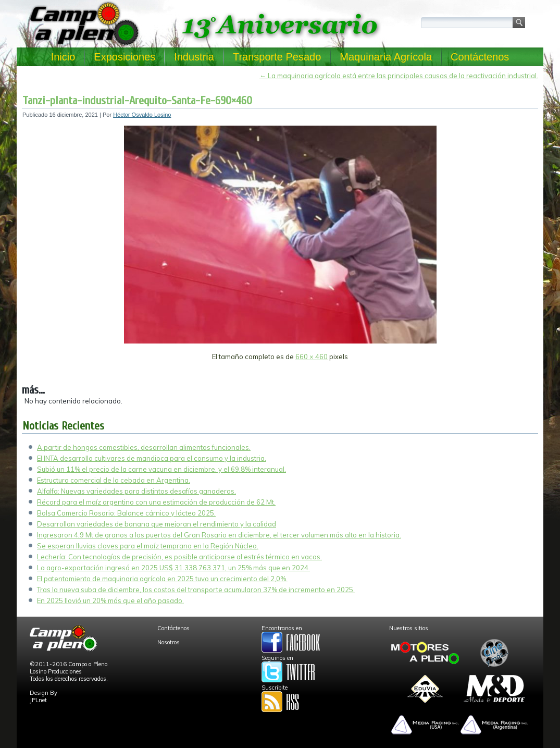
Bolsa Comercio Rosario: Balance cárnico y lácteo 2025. (126, 513)
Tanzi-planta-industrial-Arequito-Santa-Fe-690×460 (137, 101)
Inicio (63, 57)
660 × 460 (312, 357)
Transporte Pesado (277, 57)
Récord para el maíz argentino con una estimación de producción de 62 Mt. (156, 502)
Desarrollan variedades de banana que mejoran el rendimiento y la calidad (157, 524)
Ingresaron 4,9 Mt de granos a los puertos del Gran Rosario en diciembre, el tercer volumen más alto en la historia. (219, 535)
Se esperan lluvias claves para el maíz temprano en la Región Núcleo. (148, 546)
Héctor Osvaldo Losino (142, 115)
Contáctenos (480, 57)
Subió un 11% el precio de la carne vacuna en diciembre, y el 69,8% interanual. (161, 469)
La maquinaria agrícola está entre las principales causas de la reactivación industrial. (399, 76)
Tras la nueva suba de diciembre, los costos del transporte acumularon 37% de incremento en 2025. (196, 590)
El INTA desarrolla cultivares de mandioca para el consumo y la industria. (152, 458)
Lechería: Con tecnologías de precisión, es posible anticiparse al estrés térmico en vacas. (179, 557)
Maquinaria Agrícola (386, 57)
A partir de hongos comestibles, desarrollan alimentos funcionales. (144, 447)
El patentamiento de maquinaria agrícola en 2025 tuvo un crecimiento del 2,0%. (162, 579)
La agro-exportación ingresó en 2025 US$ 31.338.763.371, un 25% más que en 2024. (173, 568)
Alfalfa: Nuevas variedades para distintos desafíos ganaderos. (136, 491)
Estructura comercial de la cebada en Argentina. (114, 480)
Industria (194, 57)
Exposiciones (125, 57)
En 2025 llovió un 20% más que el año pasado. (110, 600)
